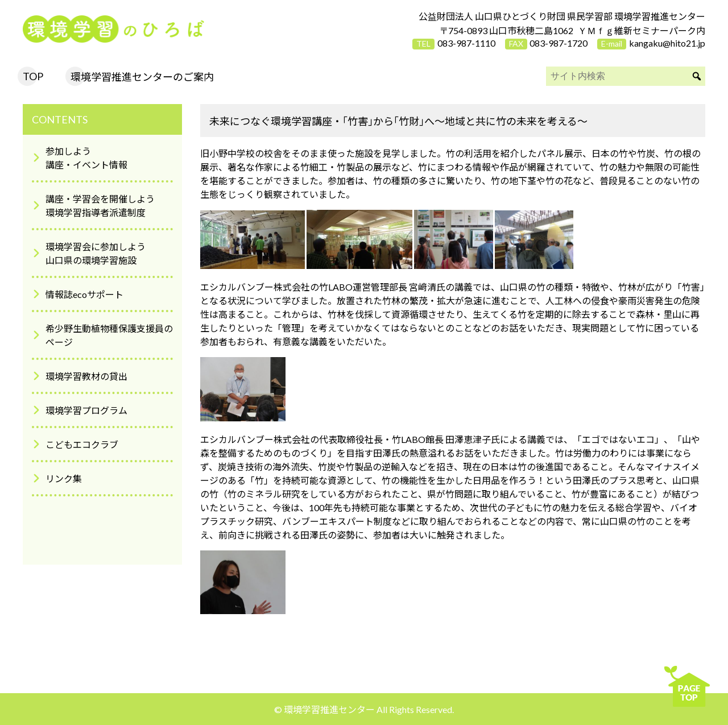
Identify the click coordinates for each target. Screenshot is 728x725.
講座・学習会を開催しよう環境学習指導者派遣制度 (100, 206)
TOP (33, 76)
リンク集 (64, 478)
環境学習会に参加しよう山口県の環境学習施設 (96, 253)
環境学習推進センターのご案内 (142, 77)
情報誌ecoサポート (84, 294)
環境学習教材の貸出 (86, 376)
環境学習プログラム (86, 410)
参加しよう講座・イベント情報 (86, 158)
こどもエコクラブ (82, 444)
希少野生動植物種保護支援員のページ (109, 335)
